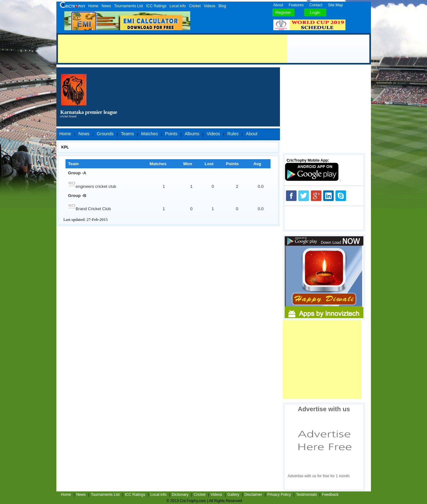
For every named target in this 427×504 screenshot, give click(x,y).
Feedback (330, 495)
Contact (316, 5)
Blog (222, 6)
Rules (233, 134)
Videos (209, 6)
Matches (149, 134)
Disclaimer (253, 495)
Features (296, 5)
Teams (127, 134)
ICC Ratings (156, 6)
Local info (178, 6)
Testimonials (306, 495)
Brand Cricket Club (89, 209)
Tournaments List (129, 6)
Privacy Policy (279, 495)
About (278, 5)
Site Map (336, 5)
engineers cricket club (92, 186)
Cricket (195, 6)
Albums (192, 134)
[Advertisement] (173, 49)
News (106, 6)
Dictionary (180, 495)
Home (94, 6)
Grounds (105, 134)
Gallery (233, 495)
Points (171, 134)
